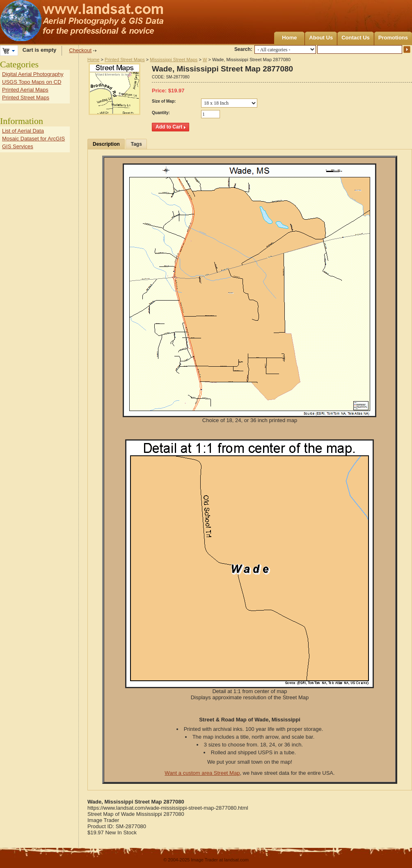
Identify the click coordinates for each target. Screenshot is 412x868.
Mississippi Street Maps (174, 60)
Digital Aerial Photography (33, 74)
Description (106, 144)
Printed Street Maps (125, 60)
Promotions (393, 38)
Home (289, 38)
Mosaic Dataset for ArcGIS (33, 139)
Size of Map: (164, 101)
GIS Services (18, 146)
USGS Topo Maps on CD (32, 82)
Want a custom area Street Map (202, 773)
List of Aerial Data (23, 131)
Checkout (80, 50)
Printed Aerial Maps (25, 90)
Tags (136, 144)
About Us (321, 38)
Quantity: (161, 113)
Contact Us (356, 38)
